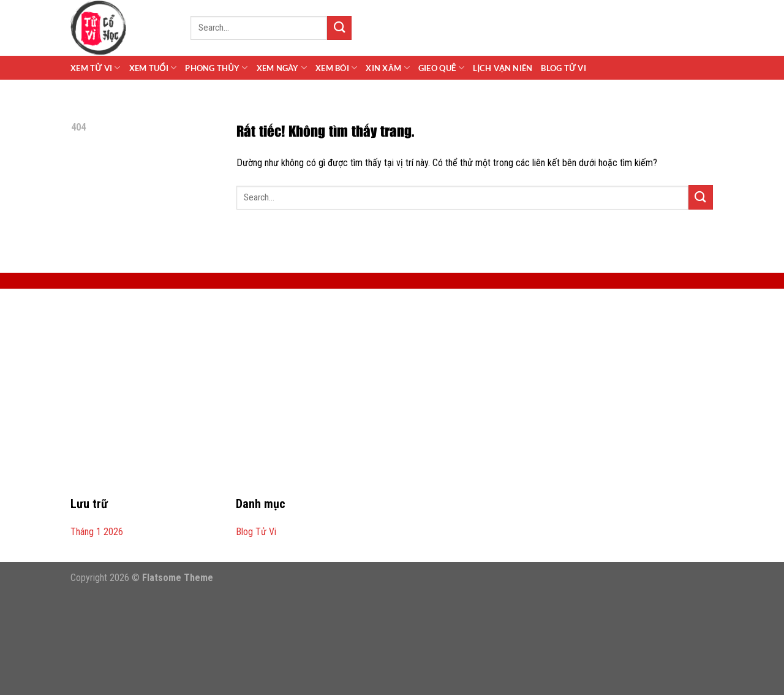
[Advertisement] (392, 400)
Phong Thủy (216, 68)
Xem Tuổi (153, 68)
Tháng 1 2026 (97, 532)
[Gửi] (339, 28)
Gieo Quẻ (441, 68)
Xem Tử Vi (96, 68)
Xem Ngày (282, 68)
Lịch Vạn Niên (503, 68)
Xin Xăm (388, 68)
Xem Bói (336, 68)
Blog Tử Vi (563, 68)
